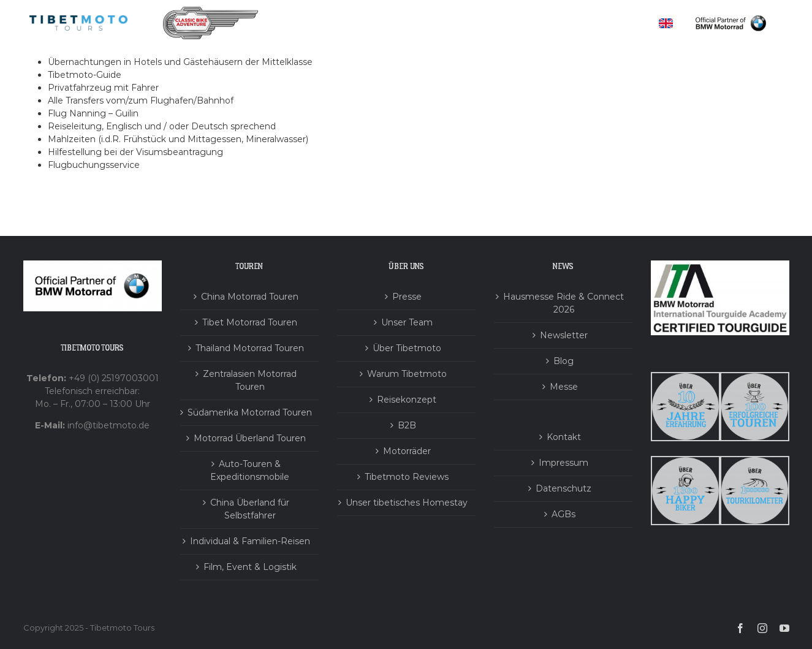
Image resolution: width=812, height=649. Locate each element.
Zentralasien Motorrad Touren (250, 380)
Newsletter (564, 335)
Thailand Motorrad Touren (250, 348)
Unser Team (407, 322)
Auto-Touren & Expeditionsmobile (250, 470)
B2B (407, 425)
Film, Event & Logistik (250, 567)
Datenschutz (563, 488)
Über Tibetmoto (407, 348)
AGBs (563, 514)
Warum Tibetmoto (407, 374)
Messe (564, 387)
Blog (563, 361)
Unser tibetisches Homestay (407, 503)
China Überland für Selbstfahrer (250, 509)
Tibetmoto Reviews (407, 477)
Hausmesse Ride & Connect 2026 (563, 303)
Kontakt (564, 437)
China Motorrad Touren (250, 297)
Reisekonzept (407, 400)
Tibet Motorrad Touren (250, 322)
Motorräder (407, 451)
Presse (407, 297)
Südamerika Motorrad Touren (250, 412)
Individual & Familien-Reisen (250, 541)
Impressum (563, 463)
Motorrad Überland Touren (250, 438)
